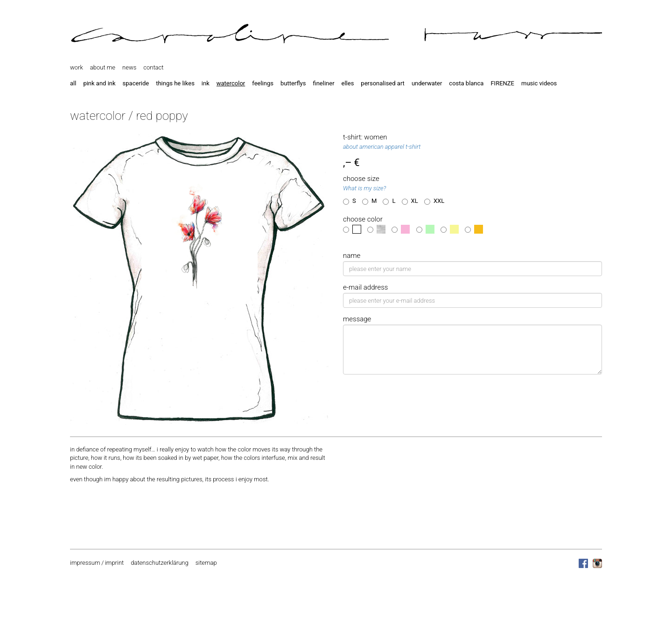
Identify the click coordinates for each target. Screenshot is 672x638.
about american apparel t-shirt (382, 147)
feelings (263, 83)
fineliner (323, 83)
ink (206, 83)
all (73, 83)
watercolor (231, 83)
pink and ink (99, 83)
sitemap (206, 563)
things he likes (175, 83)
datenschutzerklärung (159, 563)
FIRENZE (502, 83)
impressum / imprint (97, 563)
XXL (434, 201)
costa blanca (466, 83)
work (77, 67)
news (129, 67)
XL (410, 201)
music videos (539, 83)
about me (103, 67)
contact (153, 67)
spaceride (136, 83)
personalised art (383, 83)
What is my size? (364, 188)
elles (348, 83)
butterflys (293, 83)
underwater (427, 83)
